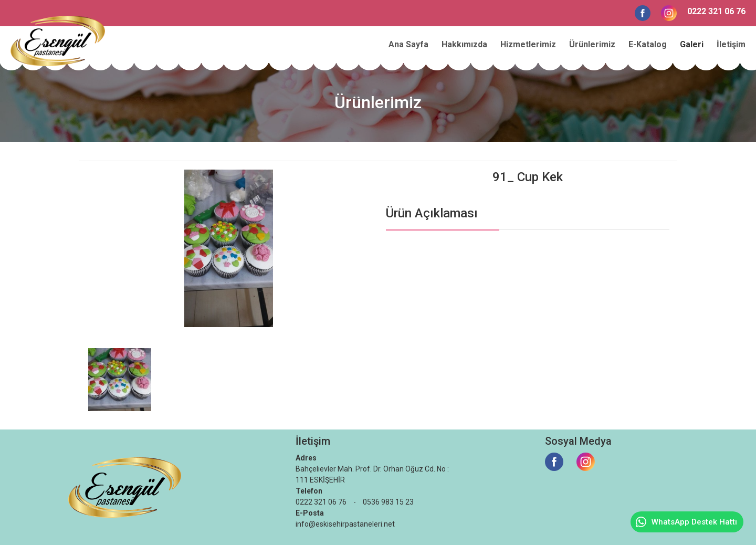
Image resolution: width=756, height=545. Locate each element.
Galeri (692, 44)
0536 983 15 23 (388, 502)
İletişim (731, 44)
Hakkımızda (464, 44)
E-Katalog (648, 44)
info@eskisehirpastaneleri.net (345, 524)
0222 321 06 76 (716, 11)
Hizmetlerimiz (528, 44)
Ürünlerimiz (592, 44)
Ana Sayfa (408, 44)
